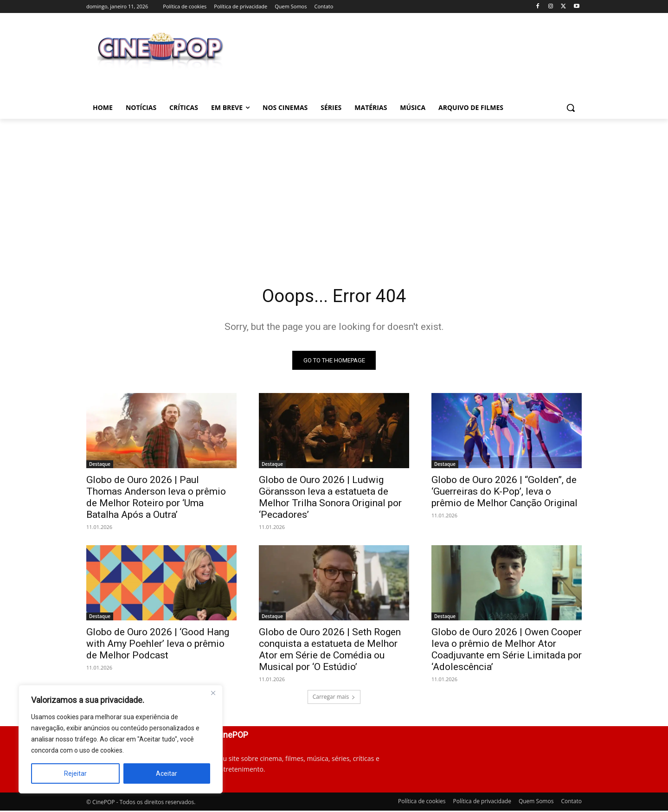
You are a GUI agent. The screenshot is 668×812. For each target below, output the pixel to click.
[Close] (213, 693)
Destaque (100, 465)
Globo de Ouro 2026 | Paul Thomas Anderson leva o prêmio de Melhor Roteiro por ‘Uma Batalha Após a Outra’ (156, 498)
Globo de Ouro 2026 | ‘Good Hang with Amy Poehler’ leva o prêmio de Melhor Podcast (158, 644)
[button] (571, 108)
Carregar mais (334, 698)
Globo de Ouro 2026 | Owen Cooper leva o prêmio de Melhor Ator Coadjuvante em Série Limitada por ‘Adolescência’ (507, 650)
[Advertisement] (334, 188)
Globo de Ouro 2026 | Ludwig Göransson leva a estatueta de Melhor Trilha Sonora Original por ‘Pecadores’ (330, 498)
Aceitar (167, 773)
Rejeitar (75, 773)
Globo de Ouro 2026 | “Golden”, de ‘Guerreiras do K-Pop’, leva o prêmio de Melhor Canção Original (504, 492)
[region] (121, 739)
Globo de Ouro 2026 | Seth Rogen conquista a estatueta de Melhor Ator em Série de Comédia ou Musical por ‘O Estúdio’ (330, 650)
